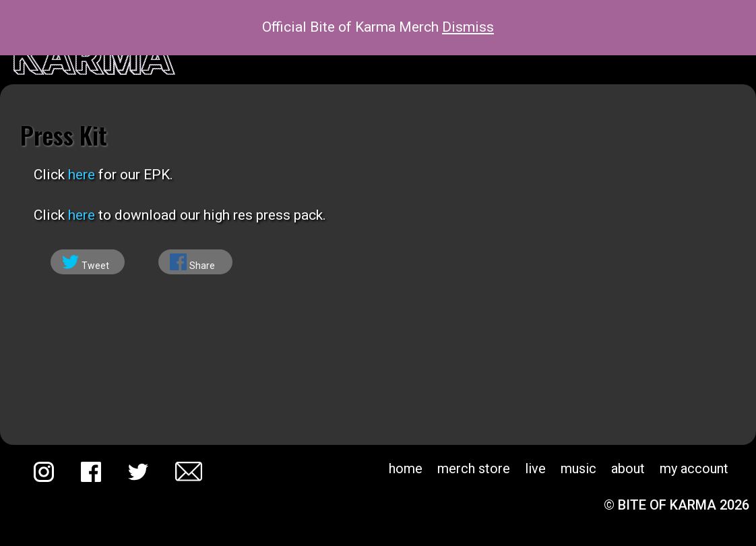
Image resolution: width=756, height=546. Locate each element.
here (82, 175)
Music (578, 468)
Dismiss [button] (468, 27)
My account (694, 468)
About (628, 468)
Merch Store (474, 468)
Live (535, 468)
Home (406, 468)
